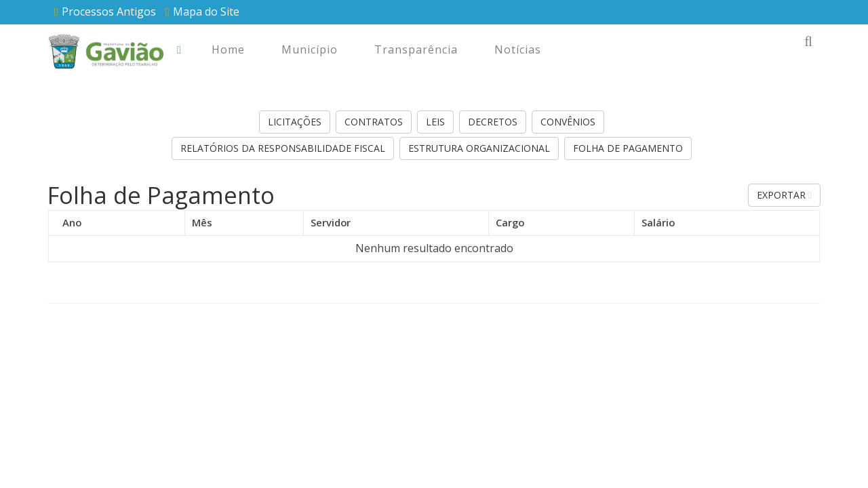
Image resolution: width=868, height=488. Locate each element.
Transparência (416, 49)
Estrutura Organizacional (479, 148)
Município (310, 49)
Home (228, 49)
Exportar (784, 195)
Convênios (568, 122)
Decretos (493, 122)
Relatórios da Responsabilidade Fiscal (283, 148)
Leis (435, 122)
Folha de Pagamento (628, 148)
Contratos (374, 122)
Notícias (518, 49)
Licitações (295, 122)
